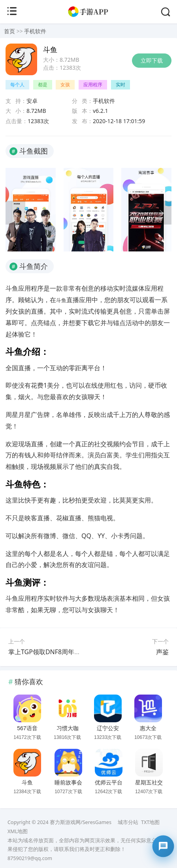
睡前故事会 (68, 782)
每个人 (17, 85)
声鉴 (162, 652)
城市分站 (128, 822)
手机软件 (35, 31)
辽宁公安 (108, 728)
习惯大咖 (68, 728)
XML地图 (18, 831)
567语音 (27, 728)
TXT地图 (150, 822)
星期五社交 (149, 782)
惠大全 (148, 728)
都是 (43, 85)
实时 (121, 85)
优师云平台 (109, 782)
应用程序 (93, 85)
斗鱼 (27, 782)
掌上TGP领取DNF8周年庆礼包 (51, 652)
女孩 (65, 85)
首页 (9, 31)
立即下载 (152, 60)
